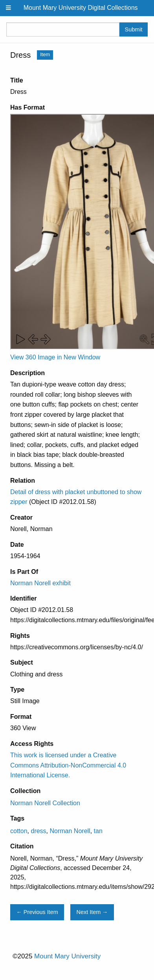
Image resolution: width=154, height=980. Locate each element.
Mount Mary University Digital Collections (81, 8)
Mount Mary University (67, 956)
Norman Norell (70, 831)
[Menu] (9, 8)
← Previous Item (37, 912)
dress (38, 831)
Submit (134, 29)
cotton (19, 831)
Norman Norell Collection (45, 803)
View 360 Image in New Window (55, 357)
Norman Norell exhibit (40, 583)
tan (98, 831)
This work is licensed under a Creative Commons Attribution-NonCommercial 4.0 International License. (68, 765)
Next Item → (92, 912)
